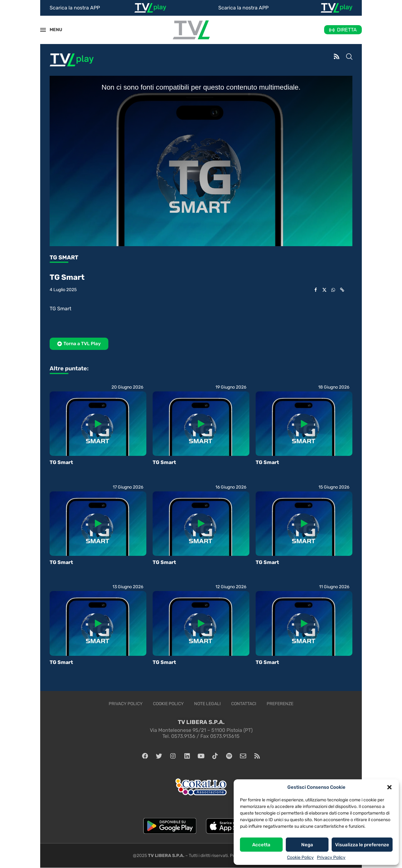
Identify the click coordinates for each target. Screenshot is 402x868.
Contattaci (244, 704)
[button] (389, 787)
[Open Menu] (43, 30)
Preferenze (280, 704)
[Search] (349, 57)
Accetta (261, 845)
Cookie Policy (300, 857)
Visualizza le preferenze (362, 845)
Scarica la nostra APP (75, 8)
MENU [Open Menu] (52, 30)
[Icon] (98, 424)
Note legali (207, 704)
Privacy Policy (331, 857)
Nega (307, 845)
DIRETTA (347, 30)
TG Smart (61, 462)
